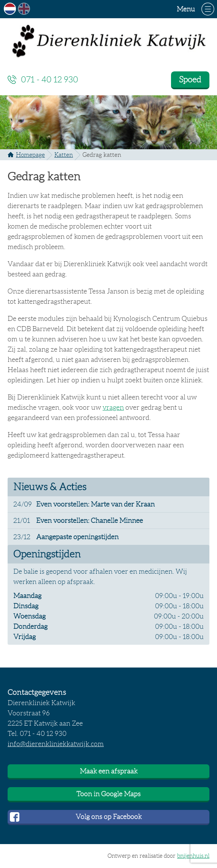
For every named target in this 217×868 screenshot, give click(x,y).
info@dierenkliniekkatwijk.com (56, 744)
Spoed (190, 80)
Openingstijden (47, 554)
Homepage (30, 155)
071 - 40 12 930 (50, 80)
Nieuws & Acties (50, 487)
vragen (113, 407)
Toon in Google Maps (108, 794)
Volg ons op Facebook (109, 817)
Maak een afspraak (109, 771)
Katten (64, 155)
